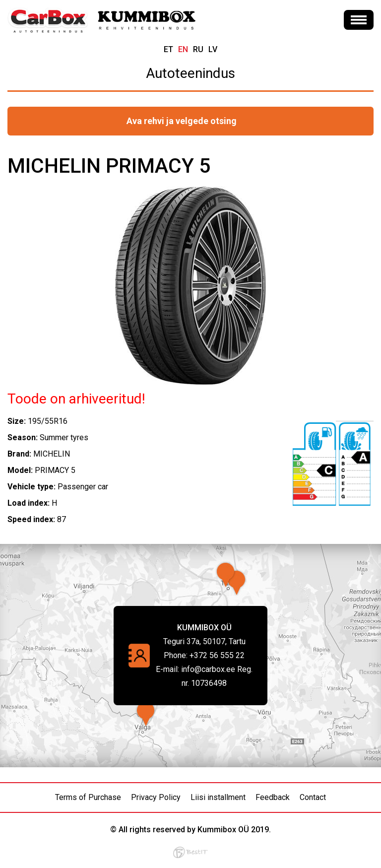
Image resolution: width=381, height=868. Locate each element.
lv (213, 49)
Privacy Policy (156, 797)
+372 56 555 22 (217, 655)
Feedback (273, 797)
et (168, 49)
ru (198, 49)
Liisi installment (218, 797)
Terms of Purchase (88, 797)
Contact (313, 797)
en (183, 49)
